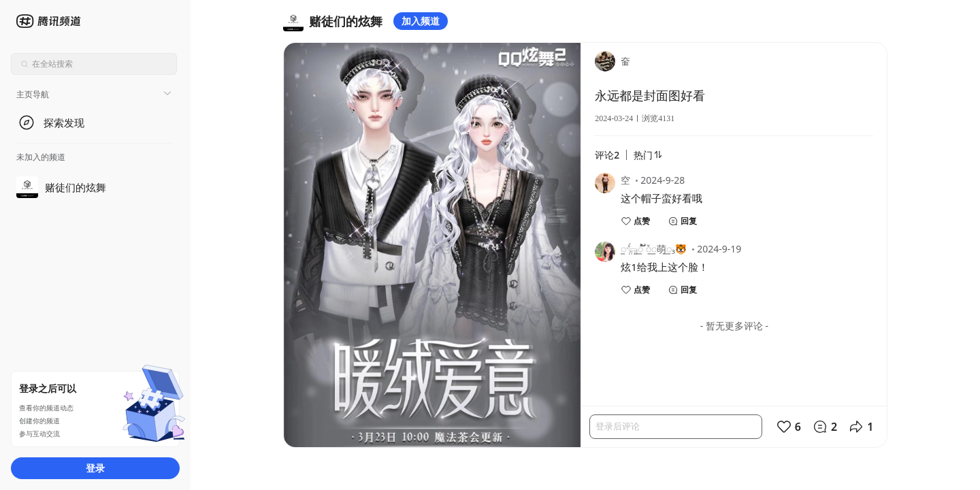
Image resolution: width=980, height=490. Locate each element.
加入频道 (421, 21)
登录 (95, 468)
